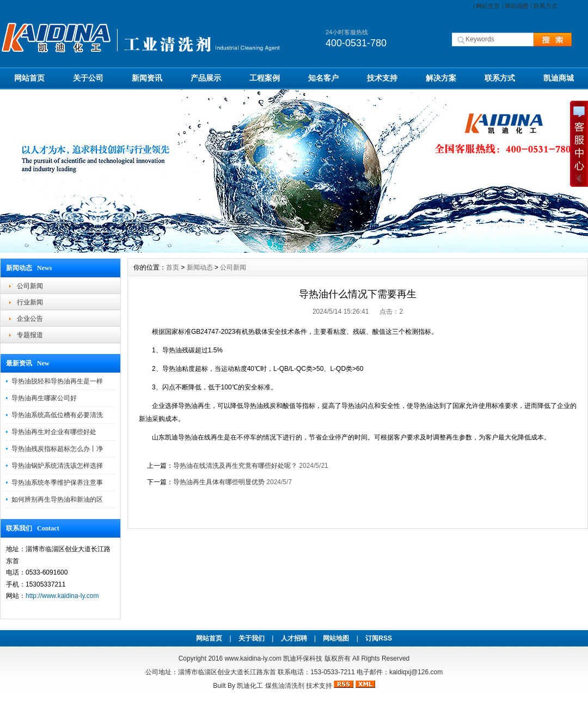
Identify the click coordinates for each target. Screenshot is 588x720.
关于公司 (88, 78)
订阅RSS (379, 638)
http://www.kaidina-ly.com (62, 596)
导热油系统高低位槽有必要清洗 (57, 415)
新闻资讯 (147, 78)
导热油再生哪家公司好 (44, 398)
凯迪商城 (559, 78)
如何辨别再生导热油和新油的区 (57, 499)
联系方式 (546, 6)
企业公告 (30, 319)
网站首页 (488, 6)
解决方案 (441, 78)
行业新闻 (30, 302)
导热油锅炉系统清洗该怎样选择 (57, 466)
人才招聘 (294, 638)
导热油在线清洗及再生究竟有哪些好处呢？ (235, 466)
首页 (173, 267)
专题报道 (30, 335)
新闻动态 (200, 267)
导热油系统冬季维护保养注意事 (57, 483)
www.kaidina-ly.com (253, 658)
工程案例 (265, 78)
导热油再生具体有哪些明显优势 (219, 482)
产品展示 (206, 78)
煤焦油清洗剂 (285, 686)
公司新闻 (30, 286)
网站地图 (517, 6)
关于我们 (252, 638)
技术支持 (382, 78)
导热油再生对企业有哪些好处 (54, 432)
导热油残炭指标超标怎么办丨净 (57, 449)
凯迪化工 (250, 686)
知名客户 (323, 78)
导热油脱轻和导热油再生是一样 (57, 381)
